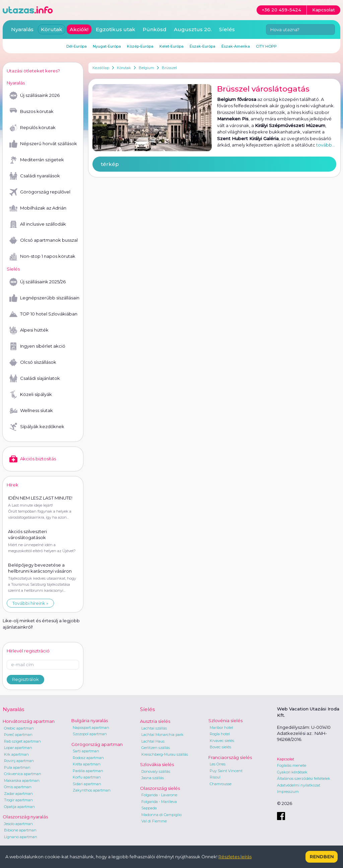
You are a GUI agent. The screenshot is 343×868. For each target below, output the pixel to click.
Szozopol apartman (90, 734)
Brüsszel (169, 68)
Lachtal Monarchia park (162, 735)
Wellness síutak (31, 411)
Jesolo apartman (18, 824)
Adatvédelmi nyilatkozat (299, 785)
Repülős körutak (32, 128)
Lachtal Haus (153, 741)
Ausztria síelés (155, 721)
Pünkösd (155, 29)
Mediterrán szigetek (37, 160)
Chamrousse (221, 784)
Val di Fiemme (154, 821)
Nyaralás (22, 29)
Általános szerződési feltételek (304, 778)
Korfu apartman (87, 777)
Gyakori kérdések (292, 772)
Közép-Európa (140, 46)
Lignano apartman (21, 837)
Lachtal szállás (154, 728)
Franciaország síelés (230, 757)
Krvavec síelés (222, 741)
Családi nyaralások (35, 176)
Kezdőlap (101, 68)
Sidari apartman (87, 784)
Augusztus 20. (193, 29)
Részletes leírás (235, 857)
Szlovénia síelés (225, 720)
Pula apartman (17, 767)
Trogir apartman (18, 800)
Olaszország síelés (160, 788)
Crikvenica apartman (23, 774)
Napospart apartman (91, 728)
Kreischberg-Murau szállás (165, 754)
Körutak (124, 68)
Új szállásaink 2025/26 (38, 282)
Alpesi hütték (29, 330)
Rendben (322, 857)
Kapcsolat (286, 759)
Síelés (227, 29)
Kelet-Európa (171, 46)
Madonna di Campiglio (161, 815)
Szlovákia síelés (157, 764)
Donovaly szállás (156, 771)
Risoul (215, 777)
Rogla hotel (220, 734)
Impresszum (288, 792)
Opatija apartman (19, 807)
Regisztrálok (25, 679)
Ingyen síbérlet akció (37, 346)
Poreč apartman (18, 735)
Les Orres (218, 764)
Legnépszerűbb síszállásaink (44, 298)
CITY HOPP (266, 46)
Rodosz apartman (88, 758)
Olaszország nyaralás (25, 817)
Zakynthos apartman (92, 790)
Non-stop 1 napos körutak (42, 256)
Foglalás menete (292, 765)
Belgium (146, 68)
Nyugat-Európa (107, 46)
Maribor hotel (221, 728)
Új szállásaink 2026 (35, 96)
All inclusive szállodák (38, 224)
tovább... (326, 145)
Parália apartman (88, 771)
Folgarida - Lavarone (159, 795)
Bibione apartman (20, 830)
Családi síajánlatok (35, 379)
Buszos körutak (31, 112)
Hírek (13, 485)
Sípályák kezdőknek (37, 427)
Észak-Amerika (236, 46)
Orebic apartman (19, 728)
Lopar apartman (18, 748)
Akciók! (79, 29)
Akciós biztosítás (33, 459)
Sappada (149, 808)
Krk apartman (16, 754)
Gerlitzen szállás (156, 748)
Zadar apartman (18, 794)
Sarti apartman (86, 751)
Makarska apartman (22, 780)
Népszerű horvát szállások (43, 144)
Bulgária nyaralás (90, 720)
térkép (110, 164)
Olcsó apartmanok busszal (44, 240)
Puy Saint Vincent (226, 771)
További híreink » (30, 603)
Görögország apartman (97, 744)
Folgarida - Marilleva (159, 802)
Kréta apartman (87, 764)
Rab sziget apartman (22, 741)
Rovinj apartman (19, 761)
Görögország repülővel (40, 192)
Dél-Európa (77, 46)
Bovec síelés (220, 747)
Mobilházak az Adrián (38, 208)
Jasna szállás (153, 778)
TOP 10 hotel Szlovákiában (43, 314)
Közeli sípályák (31, 395)
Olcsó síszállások (33, 362)
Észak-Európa (202, 46)
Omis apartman (18, 787)
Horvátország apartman (29, 721)
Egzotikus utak (116, 29)
